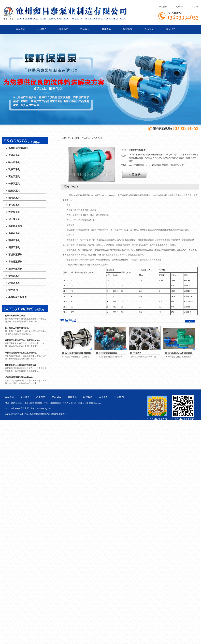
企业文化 (149, 29)
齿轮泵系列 (14, 212)
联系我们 (195, 7)
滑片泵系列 (14, 276)
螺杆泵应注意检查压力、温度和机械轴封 (23, 340)
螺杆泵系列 (14, 191)
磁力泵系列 (14, 162)
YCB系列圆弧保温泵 (108, 353)
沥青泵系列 (14, 233)
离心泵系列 (14, 177)
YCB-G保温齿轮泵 (153, 165)
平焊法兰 (137, 353)
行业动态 (63, 29)
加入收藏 (179, 7)
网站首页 (21, 29)
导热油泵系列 (15, 262)
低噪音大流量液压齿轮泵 (173, 165)
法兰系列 (13, 290)
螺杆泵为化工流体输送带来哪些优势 (21, 365)
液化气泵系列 (15, 269)
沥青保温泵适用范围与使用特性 (19, 377)
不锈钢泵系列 (15, 255)
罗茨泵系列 (14, 205)
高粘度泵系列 (15, 226)
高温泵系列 (14, 240)
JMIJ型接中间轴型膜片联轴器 (78, 353)
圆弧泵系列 (14, 248)
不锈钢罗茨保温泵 (18, 297)
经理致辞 (128, 29)
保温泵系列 (14, 155)
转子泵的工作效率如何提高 (17, 328)
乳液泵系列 (14, 169)
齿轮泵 (82, 195)
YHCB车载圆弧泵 (136, 165)
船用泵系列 (14, 198)
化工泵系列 (14, 219)
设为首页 (163, 7)
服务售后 (106, 29)
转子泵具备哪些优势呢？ (16, 316)
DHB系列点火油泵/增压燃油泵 (180, 353)
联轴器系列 (14, 283)
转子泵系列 (14, 184)
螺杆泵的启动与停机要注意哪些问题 (21, 353)
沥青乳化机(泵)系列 (18, 148)
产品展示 (85, 29)
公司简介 (42, 29)
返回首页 (76, 138)
